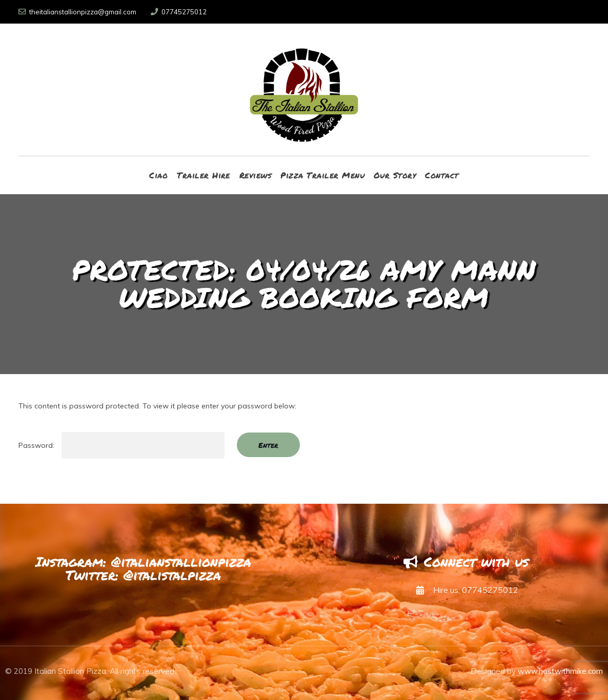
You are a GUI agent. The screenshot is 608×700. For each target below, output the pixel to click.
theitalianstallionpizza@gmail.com (77, 12)
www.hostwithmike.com (560, 671)
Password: (121, 445)
